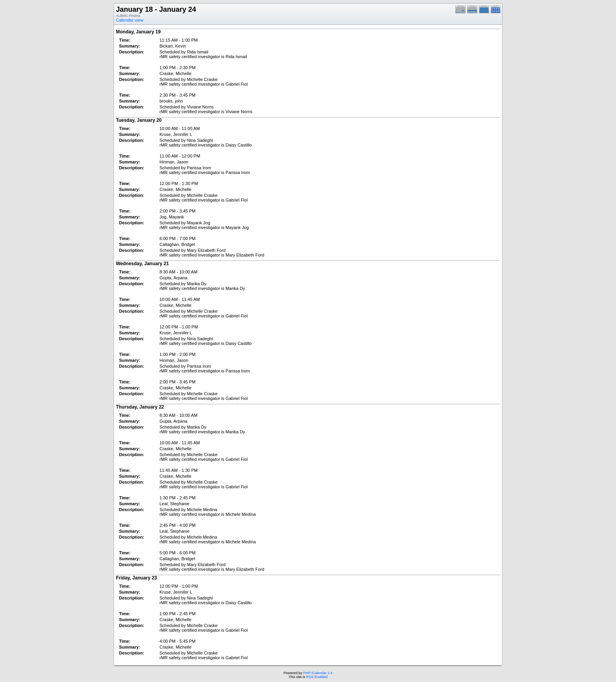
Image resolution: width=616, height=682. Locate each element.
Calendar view (130, 20)
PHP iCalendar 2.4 (318, 673)
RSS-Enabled (317, 677)
